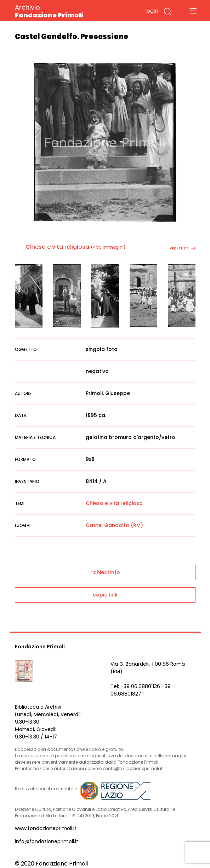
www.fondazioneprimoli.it (46, 828)
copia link (105, 595)
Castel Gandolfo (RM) (114, 525)
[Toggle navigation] (193, 11)
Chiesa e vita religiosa (57, 247)
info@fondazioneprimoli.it (47, 841)
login (152, 11)
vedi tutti (183, 248)
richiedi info (105, 572)
